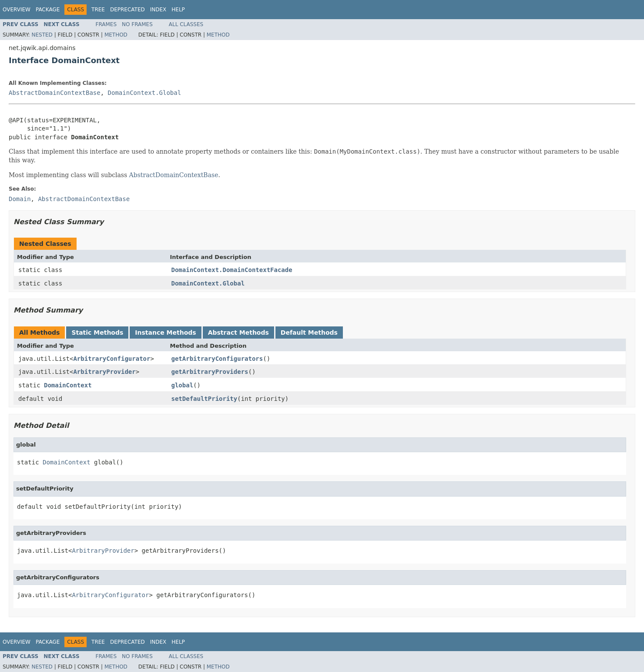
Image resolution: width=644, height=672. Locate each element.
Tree (98, 10)
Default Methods (309, 333)
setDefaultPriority (205, 399)
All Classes (186, 24)
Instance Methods (165, 333)
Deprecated (127, 10)
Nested (42, 35)
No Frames (137, 24)
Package (48, 10)
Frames (106, 24)
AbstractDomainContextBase (55, 93)
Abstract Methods (238, 333)
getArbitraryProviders (210, 372)
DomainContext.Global (145, 93)
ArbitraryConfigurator (112, 359)
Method (116, 35)
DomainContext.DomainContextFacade (232, 270)
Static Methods (97, 333)
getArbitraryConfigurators (217, 359)
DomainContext (68, 385)
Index (158, 10)
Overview (17, 10)
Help (178, 10)
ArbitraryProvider (104, 372)
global (183, 385)
